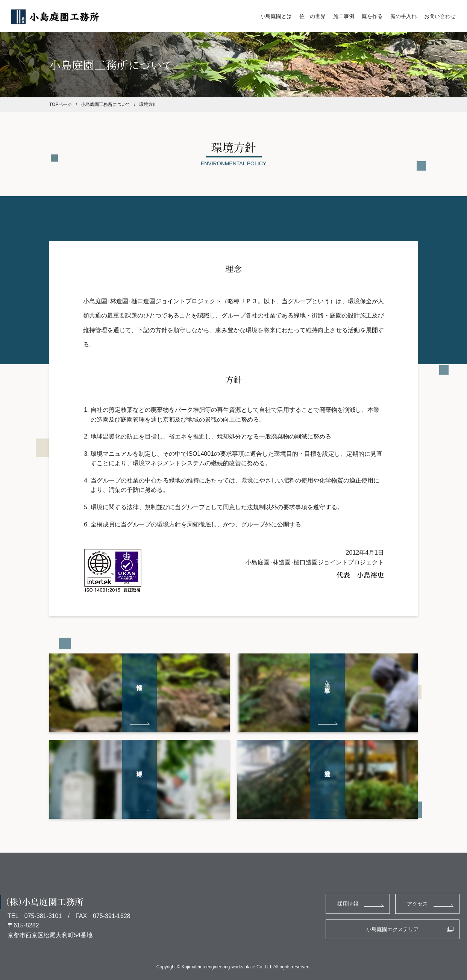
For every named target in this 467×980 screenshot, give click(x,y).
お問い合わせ (440, 16)
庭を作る (372, 16)
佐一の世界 (312, 16)
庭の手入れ (403, 16)
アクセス (417, 904)
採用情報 (348, 904)
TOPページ (61, 104)
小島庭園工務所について (106, 104)
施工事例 (344, 16)
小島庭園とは (276, 16)
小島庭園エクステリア (393, 929)
